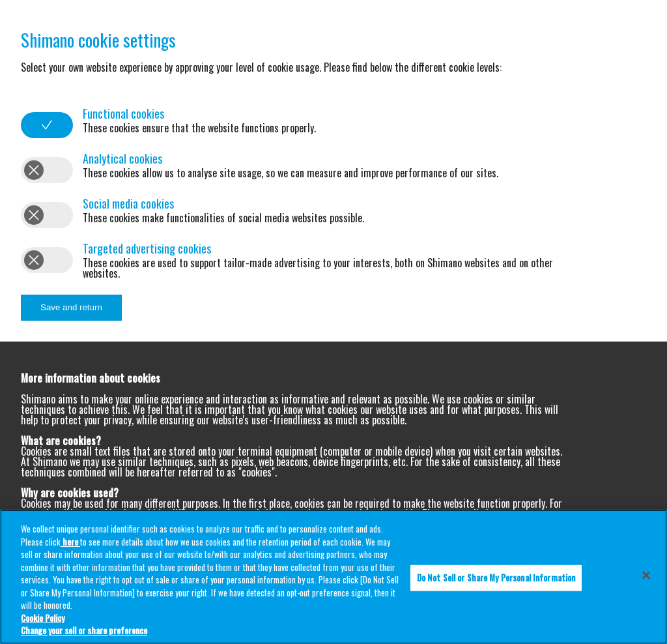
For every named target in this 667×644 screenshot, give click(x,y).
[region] (333, 577)
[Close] (646, 576)
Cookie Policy (43, 618)
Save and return (71, 307)
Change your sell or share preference (84, 630)
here (70, 542)
